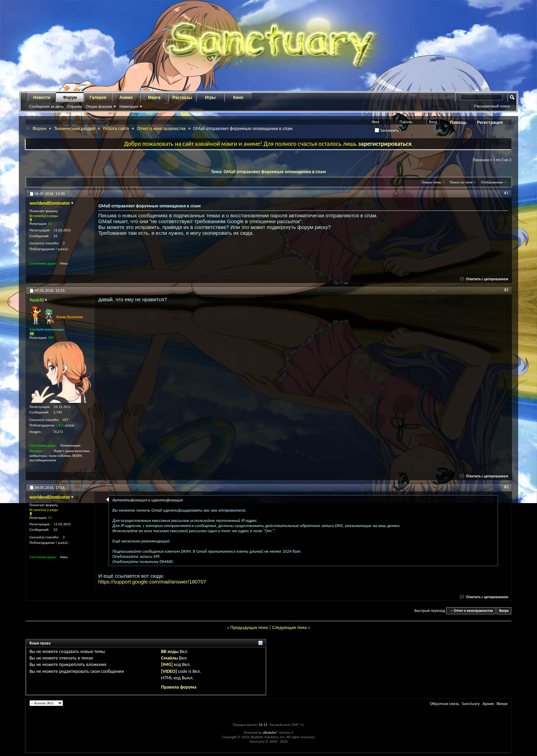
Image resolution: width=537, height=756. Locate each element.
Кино (238, 98)
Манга (154, 98)
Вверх (504, 611)
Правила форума (179, 687)
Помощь (458, 123)
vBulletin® (270, 733)
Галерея (98, 98)
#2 (506, 290)
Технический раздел (74, 129)
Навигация (129, 106)
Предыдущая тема (249, 627)
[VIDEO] (169, 671)
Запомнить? (388, 130)
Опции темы (432, 182)
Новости (42, 98)
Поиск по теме (461, 182)
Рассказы (182, 98)
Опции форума (99, 106)
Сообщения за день (46, 106)
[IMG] (167, 664)
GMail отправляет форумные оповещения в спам (275, 172)
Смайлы (169, 658)
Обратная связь (444, 703)
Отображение (492, 182)
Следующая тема (290, 627)
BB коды (170, 651)
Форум (70, 98)
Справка (74, 106)
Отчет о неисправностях (161, 129)
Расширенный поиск (492, 106)
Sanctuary (471, 703)
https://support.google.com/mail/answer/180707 (152, 582)
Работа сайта (116, 129)
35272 (58, 432)
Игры (210, 98)
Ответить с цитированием (484, 279)
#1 (506, 193)
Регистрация (490, 123)
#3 (506, 487)
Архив (488, 703)
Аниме (126, 98)
